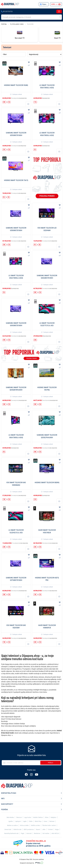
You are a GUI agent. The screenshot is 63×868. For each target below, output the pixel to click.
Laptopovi (18, 821)
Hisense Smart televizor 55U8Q (16, 85)
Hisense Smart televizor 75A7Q (16, 180)
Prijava (44, 4)
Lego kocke (28, 817)
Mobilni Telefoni (38, 817)
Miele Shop (38, 821)
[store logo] (10, 4)
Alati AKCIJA (55, 833)
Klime (47, 817)
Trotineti (50, 829)
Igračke (11, 821)
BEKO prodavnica (29, 829)
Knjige (57, 829)
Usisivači (29, 833)
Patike (31, 821)
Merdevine (37, 833)
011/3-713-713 (7, 11)
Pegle (22, 833)
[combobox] (31, 17)
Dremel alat (8, 829)
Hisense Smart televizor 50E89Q (47, 483)
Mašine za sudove (12, 825)
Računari (52, 821)
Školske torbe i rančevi (49, 825)
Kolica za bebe (24, 825)
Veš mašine (46, 833)
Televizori (19, 817)
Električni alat (17, 829)
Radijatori (53, 817)
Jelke (44, 829)
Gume (45, 821)
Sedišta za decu (35, 825)
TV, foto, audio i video (17, 24)
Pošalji (50, 763)
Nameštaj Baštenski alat (11, 833)
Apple (25, 821)
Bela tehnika (10, 817)
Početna (4, 24)
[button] (29, 62)
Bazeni (38, 829)
